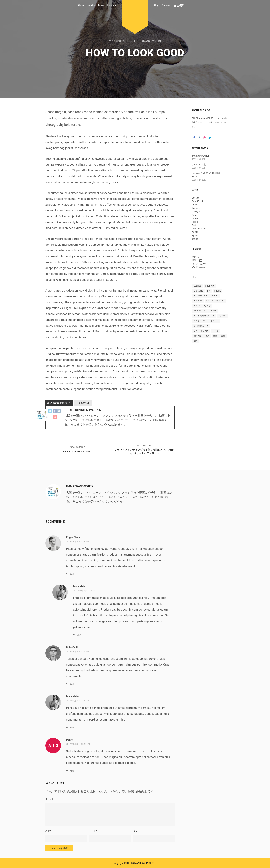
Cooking (196, 198)
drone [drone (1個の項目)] (218, 291)
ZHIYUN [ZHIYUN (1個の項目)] (213, 311)
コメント (50, 799)
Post (194, 225)
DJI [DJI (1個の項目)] (209, 291)
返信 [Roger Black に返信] (72, 574)
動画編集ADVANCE (201, 156)
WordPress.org (199, 267)
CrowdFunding (198, 201)
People (195, 222)
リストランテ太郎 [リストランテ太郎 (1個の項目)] (201, 331)
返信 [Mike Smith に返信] (72, 684)
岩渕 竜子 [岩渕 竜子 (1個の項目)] (198, 336)
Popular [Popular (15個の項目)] (198, 301)
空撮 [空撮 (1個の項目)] (223, 336)
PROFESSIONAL (199, 229)
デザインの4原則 (200, 164)
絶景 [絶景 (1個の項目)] (195, 341)
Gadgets (196, 208)
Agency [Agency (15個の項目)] (197, 286)
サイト (136, 831)
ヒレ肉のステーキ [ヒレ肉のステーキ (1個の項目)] (201, 326)
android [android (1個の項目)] (210, 286)
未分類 (195, 239)
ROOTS (195, 232)
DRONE (195, 205)
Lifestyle (196, 212)
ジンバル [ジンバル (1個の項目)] (222, 316)
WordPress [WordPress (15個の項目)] (199, 311)
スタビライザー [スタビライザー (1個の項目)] (200, 321)
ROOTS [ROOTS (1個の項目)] (197, 306)
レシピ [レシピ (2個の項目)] (216, 331)
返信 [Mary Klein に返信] (79, 635)
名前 (48, 831)
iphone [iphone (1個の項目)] (215, 296)
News (194, 215)
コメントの (199, 264)
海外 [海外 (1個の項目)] (207, 336)
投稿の (197, 260)
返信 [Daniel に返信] (72, 771)
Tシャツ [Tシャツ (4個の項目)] (207, 306)
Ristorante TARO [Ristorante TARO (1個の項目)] (215, 301)
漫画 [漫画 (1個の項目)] (215, 336)
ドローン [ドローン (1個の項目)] (215, 321)
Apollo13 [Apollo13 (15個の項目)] (198, 291)
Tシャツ (196, 236)
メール (93, 831)
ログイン (196, 257)
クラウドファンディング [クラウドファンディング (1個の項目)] (204, 316)
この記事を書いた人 (60, 403)
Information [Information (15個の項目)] (200, 296)
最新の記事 (84, 403)
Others (195, 218)
